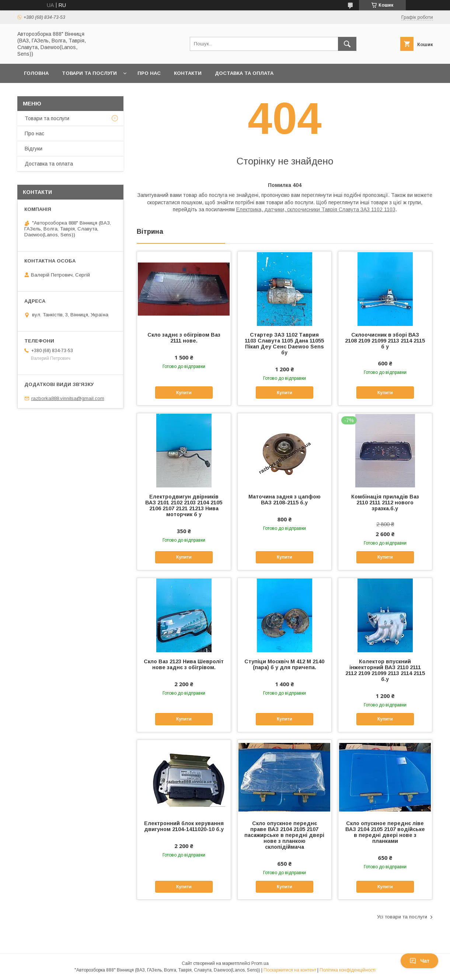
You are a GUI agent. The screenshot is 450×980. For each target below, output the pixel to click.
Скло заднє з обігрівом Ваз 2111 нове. (184, 338)
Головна (36, 73)
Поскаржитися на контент (290, 970)
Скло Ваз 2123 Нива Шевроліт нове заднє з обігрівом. (184, 664)
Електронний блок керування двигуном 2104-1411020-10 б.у (184, 826)
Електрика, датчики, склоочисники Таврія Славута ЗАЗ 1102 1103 (316, 209)
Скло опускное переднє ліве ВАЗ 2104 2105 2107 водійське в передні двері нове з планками (385, 832)
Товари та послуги (89, 73)
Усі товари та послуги (402, 917)
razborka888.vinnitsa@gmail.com (68, 398)
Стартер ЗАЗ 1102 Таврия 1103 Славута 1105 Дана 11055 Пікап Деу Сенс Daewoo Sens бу (284, 344)
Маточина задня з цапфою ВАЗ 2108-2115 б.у (285, 500)
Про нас (149, 73)
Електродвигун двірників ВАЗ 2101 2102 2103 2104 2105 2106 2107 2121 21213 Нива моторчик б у (184, 505)
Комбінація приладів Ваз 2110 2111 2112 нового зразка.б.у (385, 503)
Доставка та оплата (244, 73)
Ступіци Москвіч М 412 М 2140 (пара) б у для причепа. (284, 664)
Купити (184, 393)
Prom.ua (260, 963)
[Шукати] (347, 44)
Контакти (188, 73)
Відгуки (34, 149)
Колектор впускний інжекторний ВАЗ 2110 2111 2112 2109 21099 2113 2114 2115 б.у (385, 670)
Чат (419, 961)
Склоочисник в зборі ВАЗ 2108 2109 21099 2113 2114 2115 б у (385, 341)
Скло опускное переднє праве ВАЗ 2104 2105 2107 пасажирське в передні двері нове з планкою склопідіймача (284, 835)
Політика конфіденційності (348, 970)
